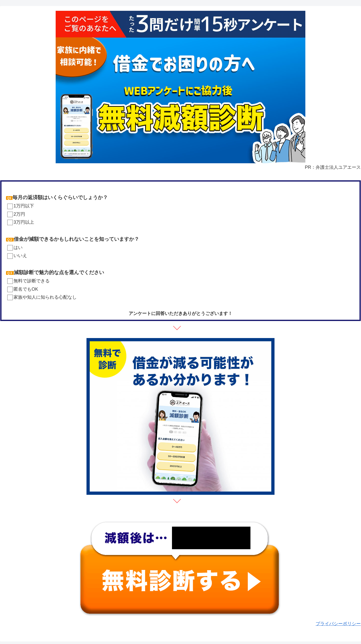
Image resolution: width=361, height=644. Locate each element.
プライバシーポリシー (338, 624)
